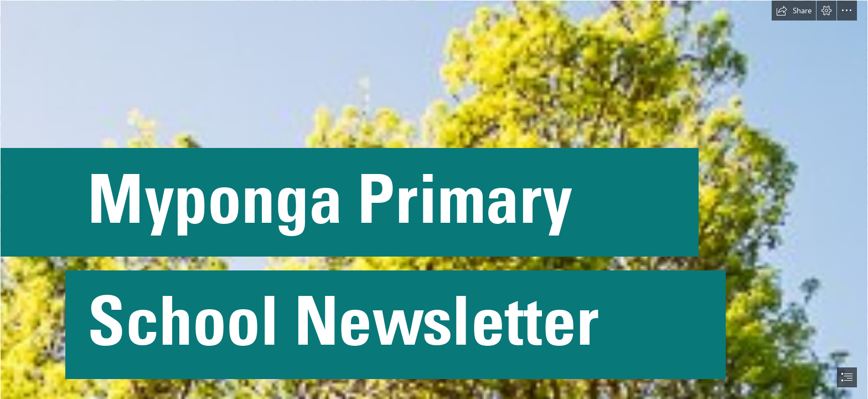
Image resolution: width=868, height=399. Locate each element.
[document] (434, 199)
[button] (794, 11)
